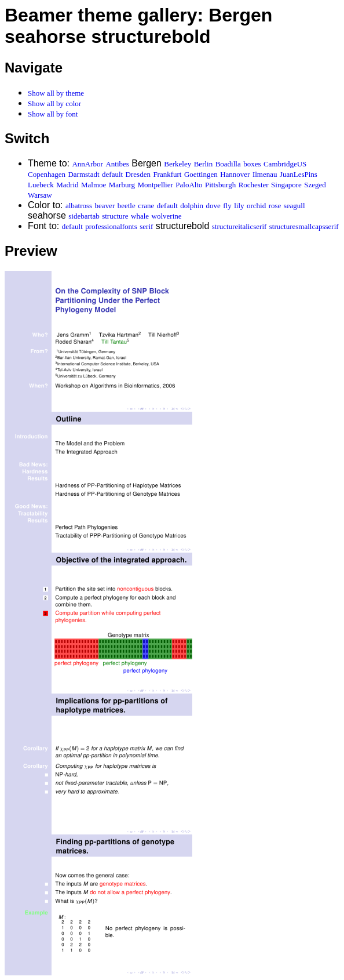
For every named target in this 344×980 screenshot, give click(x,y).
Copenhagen (47, 174)
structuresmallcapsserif (304, 226)
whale (140, 216)
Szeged (315, 185)
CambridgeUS (285, 164)
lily (239, 206)
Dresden (138, 174)
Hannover (235, 174)
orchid (256, 206)
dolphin (192, 206)
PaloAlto (189, 185)
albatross (79, 206)
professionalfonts (111, 226)
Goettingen (201, 174)
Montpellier (155, 185)
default (112, 174)
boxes (252, 164)
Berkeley (178, 164)
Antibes (117, 164)
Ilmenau (265, 174)
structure (115, 216)
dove (213, 206)
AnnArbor (87, 164)
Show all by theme (56, 93)
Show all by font (53, 114)
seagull (294, 206)
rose (275, 206)
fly (227, 206)
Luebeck (41, 185)
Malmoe (94, 185)
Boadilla (228, 164)
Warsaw (40, 195)
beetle (127, 206)
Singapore (286, 185)
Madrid (67, 185)
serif (146, 226)
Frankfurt (167, 174)
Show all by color (54, 104)
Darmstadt (83, 174)
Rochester (254, 185)
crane (146, 206)
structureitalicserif (239, 226)
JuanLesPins (299, 174)
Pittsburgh (220, 185)
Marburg (122, 185)
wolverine (167, 216)
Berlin (204, 164)
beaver (105, 206)
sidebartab (84, 216)
